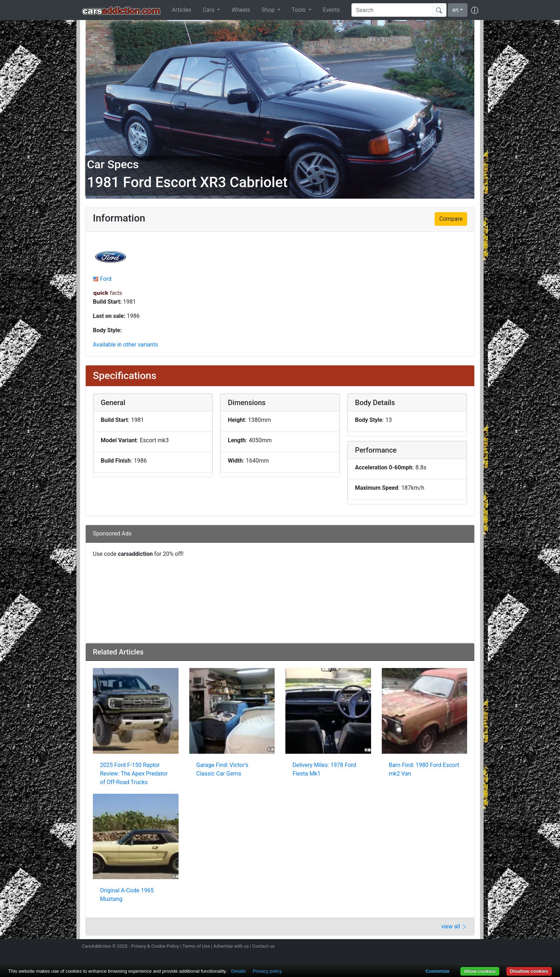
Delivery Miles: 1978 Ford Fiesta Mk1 (324, 769)
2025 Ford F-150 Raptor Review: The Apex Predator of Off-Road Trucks (134, 774)
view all (454, 926)
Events (331, 10)
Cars (209, 10)
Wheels (241, 10)
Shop (269, 10)
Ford (106, 279)
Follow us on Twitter (436, 947)
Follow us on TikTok (461, 947)
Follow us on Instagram (424, 947)
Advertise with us (231, 946)
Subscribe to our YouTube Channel (474, 947)
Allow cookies (480, 971)
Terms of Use (196, 946)
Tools (299, 10)
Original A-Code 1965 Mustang (127, 895)
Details (238, 971)
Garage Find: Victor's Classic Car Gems (222, 769)
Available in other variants (126, 345)
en (456, 10)
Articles (181, 10)
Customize (437, 971)
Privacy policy (267, 971)
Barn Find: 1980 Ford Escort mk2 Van (424, 769)
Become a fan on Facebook (449, 947)
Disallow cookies (529, 971)
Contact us (263, 946)
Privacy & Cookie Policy (155, 946)
